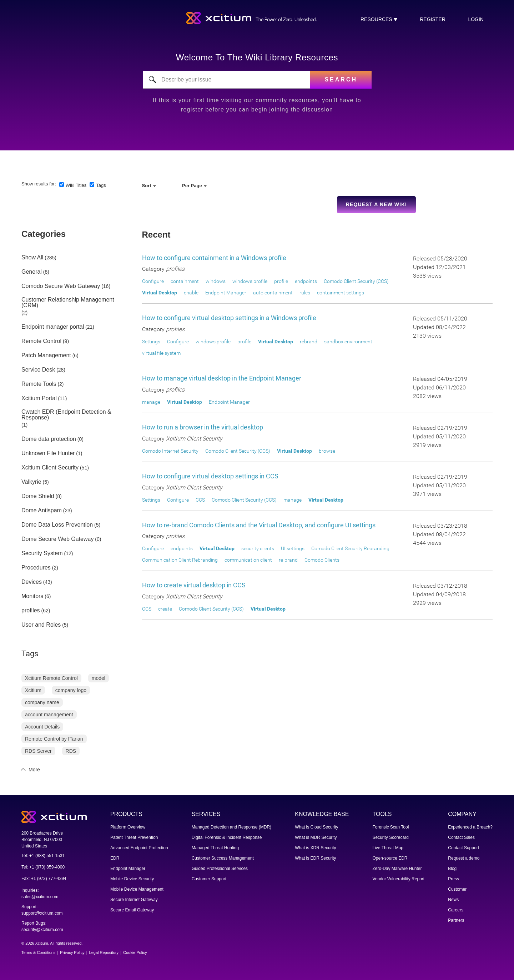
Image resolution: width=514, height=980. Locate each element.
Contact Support (463, 848)
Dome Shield (38, 496)
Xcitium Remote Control (51, 678)
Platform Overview (128, 827)
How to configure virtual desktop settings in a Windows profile (229, 318)
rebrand (309, 342)
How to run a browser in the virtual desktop (203, 427)
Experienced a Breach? (470, 827)
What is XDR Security (315, 848)
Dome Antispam (42, 511)
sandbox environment (348, 342)
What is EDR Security (315, 858)
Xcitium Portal (39, 398)
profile (281, 281)
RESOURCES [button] (377, 19)
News (453, 900)
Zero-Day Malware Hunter (397, 869)
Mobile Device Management (137, 889)
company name (42, 702)
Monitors (32, 596)
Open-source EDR (390, 858)
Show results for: (39, 184)
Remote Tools (39, 384)
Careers (456, 910)
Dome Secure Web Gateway (57, 539)
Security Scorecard (391, 837)
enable (191, 293)
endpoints (306, 281)
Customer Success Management (223, 858)
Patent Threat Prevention (134, 837)
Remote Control (41, 341)
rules (305, 293)
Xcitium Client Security (50, 468)
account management (49, 715)
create (165, 609)
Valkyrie (31, 482)
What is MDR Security (316, 837)
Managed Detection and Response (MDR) (231, 827)
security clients (258, 548)
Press (453, 879)
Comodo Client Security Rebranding (350, 548)
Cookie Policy (135, 952)
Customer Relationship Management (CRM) (68, 303)
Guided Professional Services (220, 869)
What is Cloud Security (316, 827)
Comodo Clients (322, 560)
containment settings (341, 293)
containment (185, 281)
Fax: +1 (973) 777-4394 (44, 879)
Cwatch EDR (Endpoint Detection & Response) (66, 415)
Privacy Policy (72, 952)
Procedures (36, 568)
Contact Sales (461, 837)
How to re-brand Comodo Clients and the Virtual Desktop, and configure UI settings (259, 525)
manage (151, 402)
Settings (151, 342)
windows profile (250, 281)
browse (327, 451)
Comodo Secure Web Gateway (61, 286)
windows (216, 281)
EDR (115, 858)
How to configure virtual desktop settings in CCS (210, 476)
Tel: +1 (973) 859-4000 (43, 867)
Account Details (42, 727)
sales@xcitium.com (40, 897)
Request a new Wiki (376, 204)
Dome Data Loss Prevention (57, 525)
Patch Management (46, 355)
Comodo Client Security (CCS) (356, 281)
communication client (248, 560)
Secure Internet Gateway (134, 900)
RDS (71, 751)
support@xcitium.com (42, 913)
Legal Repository (104, 952)
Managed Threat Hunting (215, 848)
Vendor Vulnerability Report (399, 879)
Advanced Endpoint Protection (139, 848)
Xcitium (33, 690)
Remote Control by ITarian (54, 739)
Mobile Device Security (132, 879)
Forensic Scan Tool (391, 827)
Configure (153, 281)
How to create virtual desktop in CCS (194, 585)
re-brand (288, 560)
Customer (457, 889)
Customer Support (209, 879)
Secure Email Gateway (132, 910)
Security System (42, 553)
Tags (101, 185)
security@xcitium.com (42, 930)
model (99, 678)
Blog (452, 869)
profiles (31, 611)
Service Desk (38, 370)
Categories (44, 234)
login (476, 19)
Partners (456, 920)
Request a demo (464, 858)
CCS (200, 500)
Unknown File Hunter (48, 453)
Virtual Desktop (160, 293)
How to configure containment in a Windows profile (214, 258)
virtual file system (161, 353)
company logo (71, 690)
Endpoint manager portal (53, 327)
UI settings (293, 548)
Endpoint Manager (226, 293)
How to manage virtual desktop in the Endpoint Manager (222, 378)
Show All (32, 258)
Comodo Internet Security (170, 451)
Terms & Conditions (38, 952)
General (32, 272)
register (433, 19)
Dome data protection (49, 439)
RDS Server (38, 751)
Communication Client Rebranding (180, 560)
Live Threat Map (388, 848)
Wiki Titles (76, 185)
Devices (32, 582)
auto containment (273, 293)
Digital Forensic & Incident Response (227, 837)
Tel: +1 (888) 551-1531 (43, 856)
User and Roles (41, 625)
